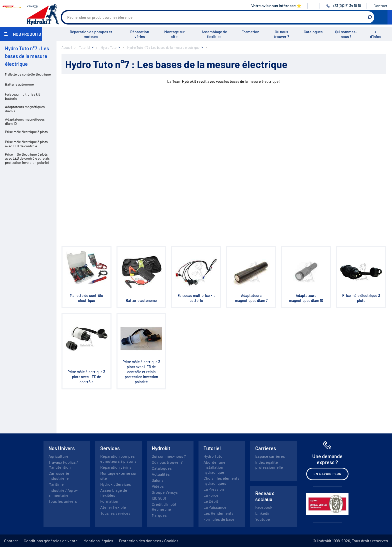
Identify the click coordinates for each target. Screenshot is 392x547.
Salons (158, 480)
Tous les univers (63, 501)
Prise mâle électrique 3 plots (26, 132)
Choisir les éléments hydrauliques (221, 481)
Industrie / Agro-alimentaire (63, 493)
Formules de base (219, 519)
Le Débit (211, 501)
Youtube (263, 519)
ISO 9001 (159, 498)
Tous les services (115, 513)
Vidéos (158, 486)
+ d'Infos (375, 34)
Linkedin (263, 513)
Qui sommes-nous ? (346, 34)
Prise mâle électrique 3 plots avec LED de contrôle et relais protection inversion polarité (27, 158)
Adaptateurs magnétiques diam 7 (25, 109)
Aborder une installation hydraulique (214, 467)
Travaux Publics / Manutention (63, 465)
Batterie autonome (19, 84)
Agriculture (58, 456)
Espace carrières (270, 456)
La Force (211, 495)
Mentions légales (98, 541)
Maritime (56, 484)
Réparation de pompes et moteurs (91, 34)
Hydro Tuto (213, 456)
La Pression (214, 489)
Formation (250, 32)
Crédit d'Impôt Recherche (164, 507)
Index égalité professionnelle (269, 465)
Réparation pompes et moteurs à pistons (118, 459)
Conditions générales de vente (51, 541)
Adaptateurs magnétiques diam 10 (25, 121)
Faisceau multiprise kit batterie (22, 96)
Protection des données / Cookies (149, 541)
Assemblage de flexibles (214, 34)
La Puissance (215, 507)
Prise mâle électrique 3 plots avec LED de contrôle (26, 144)
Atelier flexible (113, 507)
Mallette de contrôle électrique (28, 74)
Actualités (161, 474)
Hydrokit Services (116, 484)
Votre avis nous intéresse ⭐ (276, 6)
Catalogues (313, 32)
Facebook (264, 507)
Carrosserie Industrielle (59, 476)
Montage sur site (174, 34)
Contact (380, 6)
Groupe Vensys (165, 492)
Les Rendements (218, 513)
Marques (159, 515)
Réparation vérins (140, 34)
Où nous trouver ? (281, 34)
